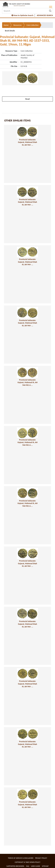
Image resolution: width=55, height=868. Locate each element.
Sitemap (45, 866)
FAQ (28, 866)
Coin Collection (33, 25)
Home (6, 25)
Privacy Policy (41, 858)
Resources (17, 25)
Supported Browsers (15, 866)
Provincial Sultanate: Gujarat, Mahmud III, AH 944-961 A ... (27, 382)
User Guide (35, 866)
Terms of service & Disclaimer (21, 858)
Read (27, 99)
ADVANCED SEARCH (45, 15)
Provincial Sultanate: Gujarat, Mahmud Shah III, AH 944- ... (28, 142)
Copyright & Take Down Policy (27, 862)
